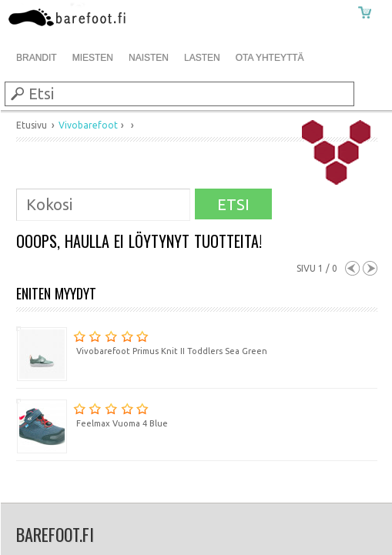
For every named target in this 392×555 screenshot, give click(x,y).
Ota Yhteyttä (270, 58)
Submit (16, 93)
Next (370, 268)
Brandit (37, 58)
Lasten (202, 58)
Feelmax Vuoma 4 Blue (92, 413)
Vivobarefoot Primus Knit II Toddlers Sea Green (142, 341)
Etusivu (32, 125)
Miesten (93, 58)
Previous (352, 268)
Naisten (149, 58)
